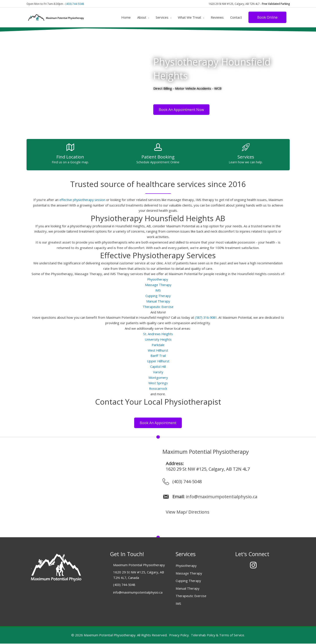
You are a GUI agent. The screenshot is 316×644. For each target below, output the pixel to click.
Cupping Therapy (158, 296)
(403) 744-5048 (187, 482)
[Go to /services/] (246, 156)
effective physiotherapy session (82, 200)
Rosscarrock (158, 388)
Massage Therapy (158, 285)
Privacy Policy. (178, 635)
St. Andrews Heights (158, 334)
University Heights (158, 339)
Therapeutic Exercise (158, 307)
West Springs (158, 383)
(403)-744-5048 (75, 3)
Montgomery (158, 377)
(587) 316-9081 (206, 318)
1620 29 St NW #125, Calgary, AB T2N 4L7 (208, 469)
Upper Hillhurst (158, 361)
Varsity (158, 372)
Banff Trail (158, 356)
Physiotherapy (158, 279)
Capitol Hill (158, 366)
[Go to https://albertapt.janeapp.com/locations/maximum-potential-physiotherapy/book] (158, 156)
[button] (267, 17)
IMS (158, 290)
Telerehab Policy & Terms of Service (218, 635)
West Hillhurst (158, 350)
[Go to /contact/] (70, 156)
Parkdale (158, 345)
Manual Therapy (158, 301)
